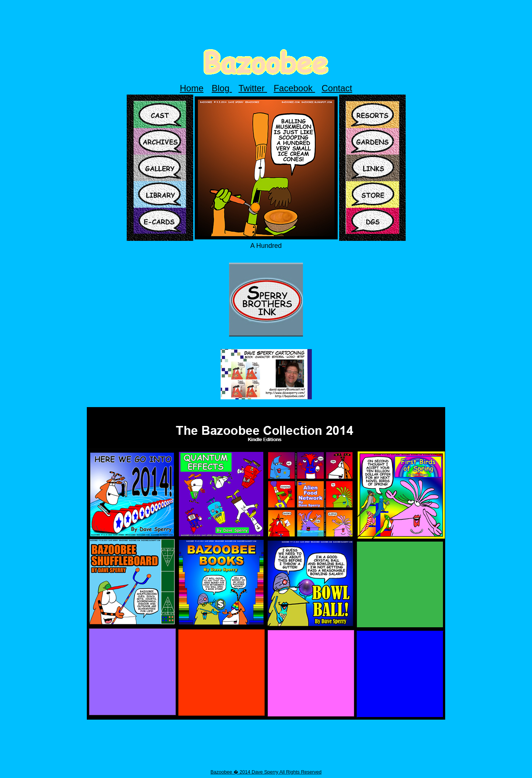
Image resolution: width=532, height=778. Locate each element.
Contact (337, 88)
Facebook (294, 88)
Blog (222, 88)
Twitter (253, 88)
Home (192, 88)
